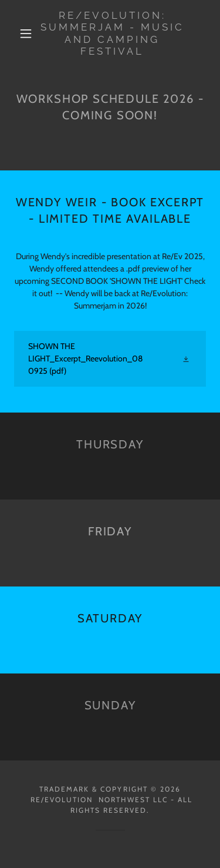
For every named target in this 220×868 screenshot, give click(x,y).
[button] (26, 33)
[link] (112, 33)
